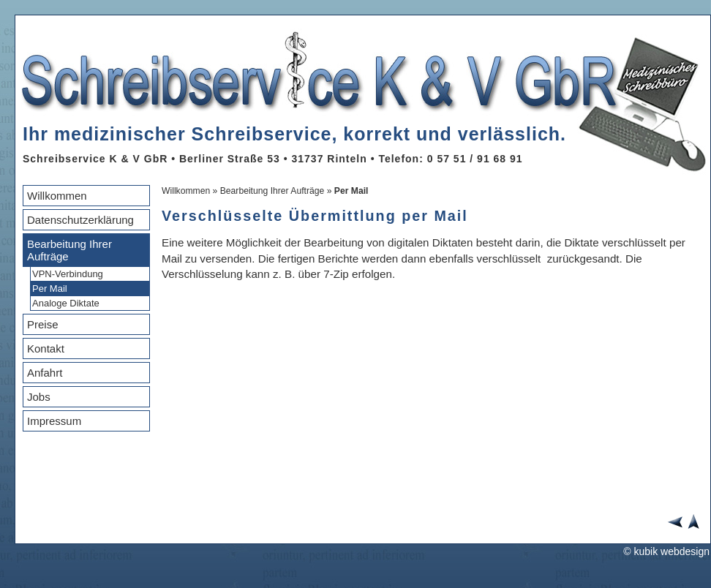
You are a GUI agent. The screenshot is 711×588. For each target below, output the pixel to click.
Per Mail (50, 289)
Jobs (39, 397)
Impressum (54, 421)
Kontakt (46, 348)
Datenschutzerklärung (80, 220)
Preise (43, 324)
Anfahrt (45, 373)
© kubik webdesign (666, 551)
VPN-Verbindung (68, 274)
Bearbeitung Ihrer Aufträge (69, 250)
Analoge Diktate (66, 303)
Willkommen (57, 196)
